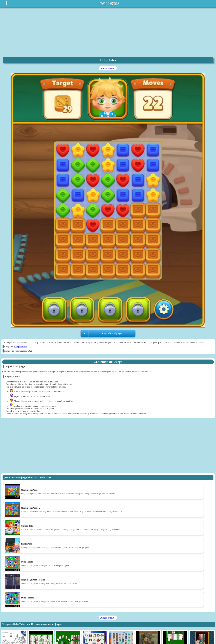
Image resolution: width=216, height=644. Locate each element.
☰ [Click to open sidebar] (4, 3)
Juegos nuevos (108, 68)
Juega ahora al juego (112, 333)
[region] (108, 32)
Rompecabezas (21, 347)
